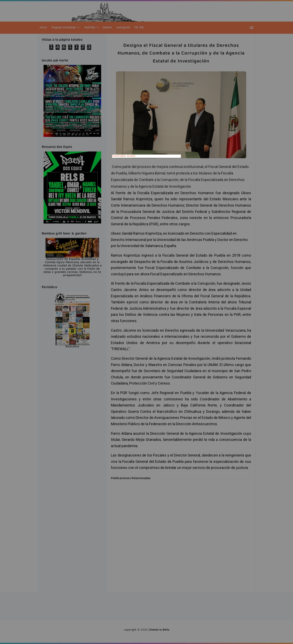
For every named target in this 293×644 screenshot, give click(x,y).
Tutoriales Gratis (124, 156)
